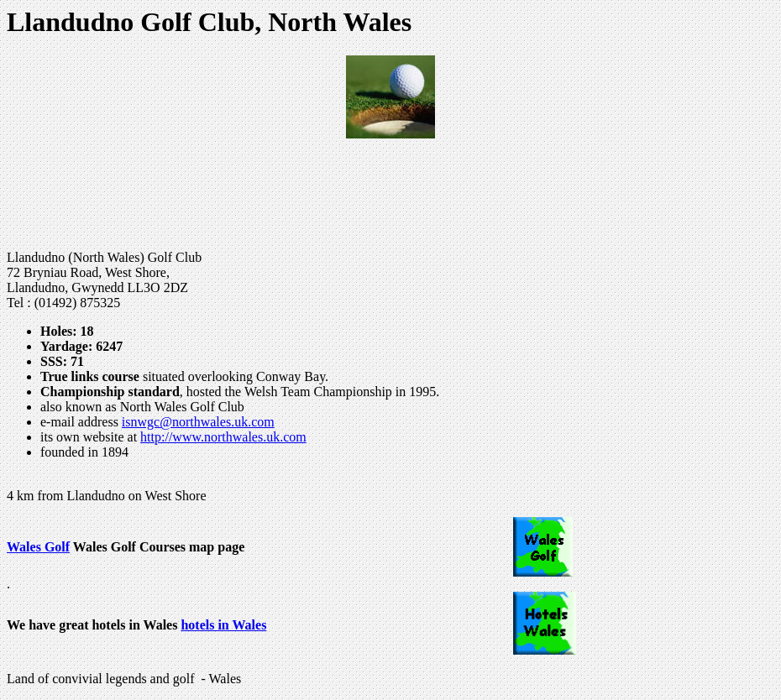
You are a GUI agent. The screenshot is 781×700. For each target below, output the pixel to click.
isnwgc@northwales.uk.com (198, 422)
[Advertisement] (390, 195)
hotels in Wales (223, 625)
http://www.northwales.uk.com (223, 437)
